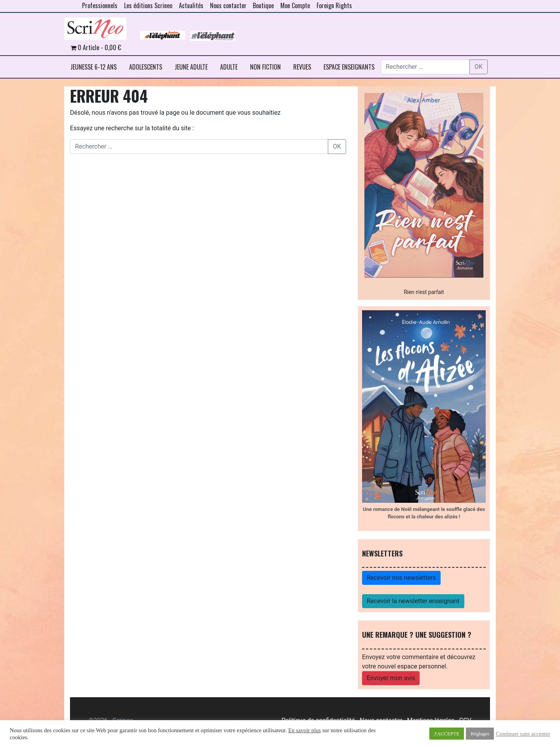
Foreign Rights (334, 5)
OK (479, 67)
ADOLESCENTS (146, 67)
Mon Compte (295, 5)
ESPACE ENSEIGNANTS (349, 67)
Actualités (191, 5)
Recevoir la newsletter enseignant (413, 601)
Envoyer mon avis (391, 678)
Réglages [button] (480, 734)
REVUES (302, 67)
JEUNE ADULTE (191, 67)
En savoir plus (304, 730)
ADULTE (229, 67)
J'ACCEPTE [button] (447, 734)
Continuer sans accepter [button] (523, 734)
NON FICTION (265, 67)
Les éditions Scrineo (148, 5)
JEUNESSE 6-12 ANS (94, 67)
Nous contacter (228, 5)
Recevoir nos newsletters (401, 578)
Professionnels (100, 5)
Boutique (263, 5)
